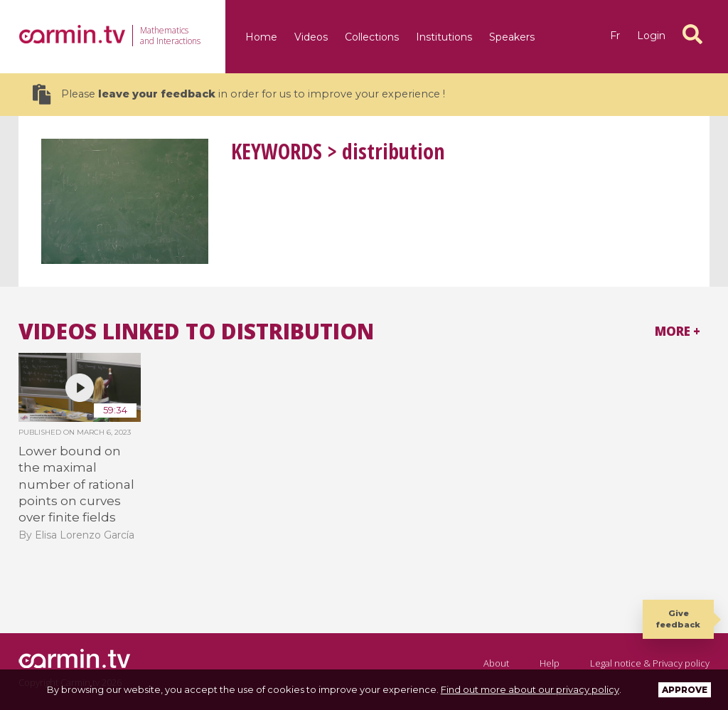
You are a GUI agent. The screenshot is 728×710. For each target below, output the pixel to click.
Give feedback (678, 619)
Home (261, 37)
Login (651, 36)
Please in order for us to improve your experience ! (239, 94)
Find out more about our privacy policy (530, 689)
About (496, 663)
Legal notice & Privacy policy (650, 663)
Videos (311, 37)
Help (550, 663)
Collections (372, 37)
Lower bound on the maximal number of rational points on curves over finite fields (76, 484)
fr (615, 36)
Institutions (444, 37)
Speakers (512, 37)
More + (678, 331)
